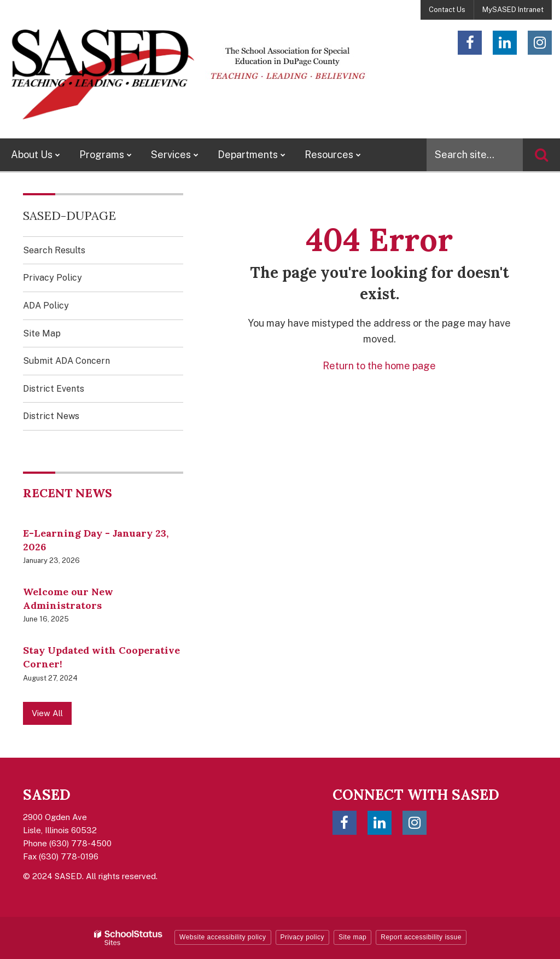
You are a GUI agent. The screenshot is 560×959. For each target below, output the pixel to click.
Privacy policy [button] (302, 937)
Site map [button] (352, 937)
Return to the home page (379, 366)
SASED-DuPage (69, 216)
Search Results (54, 250)
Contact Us (447, 10)
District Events (54, 389)
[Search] (541, 155)
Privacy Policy (52, 278)
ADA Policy (46, 306)
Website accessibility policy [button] (223, 937)
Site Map (42, 333)
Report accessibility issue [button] (421, 937)
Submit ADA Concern (66, 361)
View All (47, 713)
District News (51, 416)
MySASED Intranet (513, 10)
